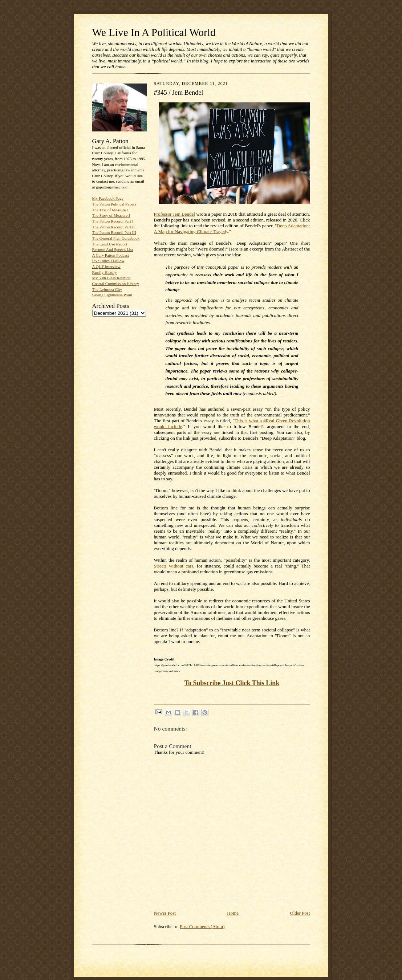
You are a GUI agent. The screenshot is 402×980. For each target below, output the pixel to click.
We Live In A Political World (154, 32)
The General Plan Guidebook (116, 238)
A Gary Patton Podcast (111, 255)
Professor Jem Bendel (174, 214)
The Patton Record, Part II (114, 227)
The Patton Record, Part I (113, 221)
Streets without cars (174, 566)
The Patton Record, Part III (114, 232)
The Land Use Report (110, 244)
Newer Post (165, 913)
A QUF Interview (106, 267)
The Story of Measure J (111, 215)
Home (233, 913)
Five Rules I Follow (108, 261)
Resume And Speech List (113, 249)
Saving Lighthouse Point (112, 295)
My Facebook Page (108, 198)
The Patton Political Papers (114, 204)
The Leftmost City (107, 289)
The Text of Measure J (110, 210)
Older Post (300, 913)
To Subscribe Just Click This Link (232, 683)
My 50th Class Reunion (111, 278)
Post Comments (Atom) (202, 926)
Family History (105, 272)
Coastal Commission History (116, 284)
